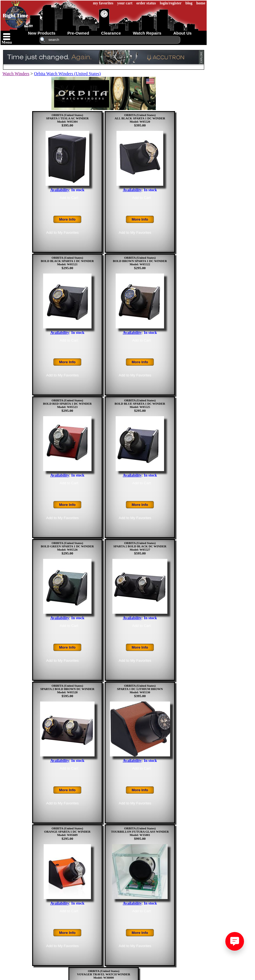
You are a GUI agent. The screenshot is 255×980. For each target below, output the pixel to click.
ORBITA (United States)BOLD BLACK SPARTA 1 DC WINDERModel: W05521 (67, 261)
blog (189, 3)
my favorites (103, 3)
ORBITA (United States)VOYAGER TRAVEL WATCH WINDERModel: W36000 (104, 974)
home (201, 3)
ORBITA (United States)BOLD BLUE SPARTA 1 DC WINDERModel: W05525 (140, 404)
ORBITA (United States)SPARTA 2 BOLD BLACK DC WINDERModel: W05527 (140, 546)
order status (146, 3)
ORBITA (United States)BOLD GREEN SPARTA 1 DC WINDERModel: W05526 (67, 546)
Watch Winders (16, 74)
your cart (125, 3)
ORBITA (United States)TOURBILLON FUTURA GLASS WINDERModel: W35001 (140, 832)
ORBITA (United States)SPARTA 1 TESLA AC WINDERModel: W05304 (67, 118)
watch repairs (147, 33)
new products (42, 33)
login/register (171, 3)
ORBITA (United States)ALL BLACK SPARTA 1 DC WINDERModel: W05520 (140, 118)
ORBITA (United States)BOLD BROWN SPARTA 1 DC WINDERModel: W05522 (140, 261)
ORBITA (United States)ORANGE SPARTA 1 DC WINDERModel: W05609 (67, 832)
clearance (111, 33)
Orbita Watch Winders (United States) (67, 74)
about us (183, 33)
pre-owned (78, 33)
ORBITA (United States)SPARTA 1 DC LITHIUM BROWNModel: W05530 (140, 689)
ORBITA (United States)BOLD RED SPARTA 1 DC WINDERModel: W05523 (67, 404)
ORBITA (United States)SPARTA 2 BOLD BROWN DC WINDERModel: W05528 (67, 689)
